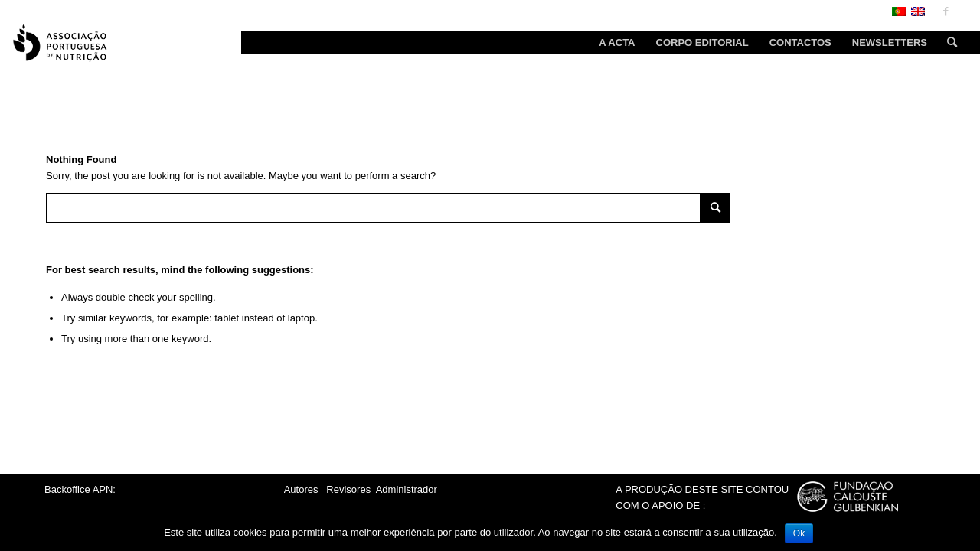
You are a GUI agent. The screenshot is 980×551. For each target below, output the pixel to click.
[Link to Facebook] (946, 11)
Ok (799, 533)
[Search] (947, 43)
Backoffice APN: (80, 489)
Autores (301, 489)
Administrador (407, 489)
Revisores (347, 489)
